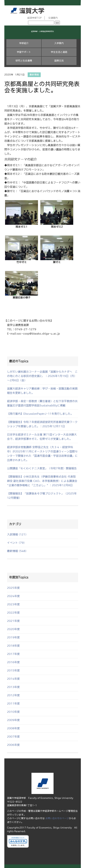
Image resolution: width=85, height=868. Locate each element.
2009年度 (13, 720)
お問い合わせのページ (57, 818)
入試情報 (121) (17, 534)
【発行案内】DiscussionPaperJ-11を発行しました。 (40, 414)
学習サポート (24, 52)
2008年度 (13, 728)
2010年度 (13, 712)
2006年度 (13, 745)
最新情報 (34, 75)
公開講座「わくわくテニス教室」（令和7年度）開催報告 (42, 468)
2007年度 (13, 737)
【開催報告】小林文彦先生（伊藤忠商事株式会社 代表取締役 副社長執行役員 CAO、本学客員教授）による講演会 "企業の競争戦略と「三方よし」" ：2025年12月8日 (42, 481)
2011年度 (13, 704)
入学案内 (59, 43)
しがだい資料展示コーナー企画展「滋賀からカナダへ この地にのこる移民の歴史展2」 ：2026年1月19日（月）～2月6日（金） (42, 376)
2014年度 (13, 679)
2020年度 (13, 629)
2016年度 (13, 662)
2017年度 (13, 654)
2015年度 (13, 670)
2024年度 (13, 596)
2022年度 (13, 613)
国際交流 (59, 61)
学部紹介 (24, 43)
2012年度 (13, 695)
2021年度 (13, 621)
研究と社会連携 (24, 61)
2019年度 (13, 637)
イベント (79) (16, 543)
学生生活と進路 (59, 52)
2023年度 (13, 604)
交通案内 (53, 18)
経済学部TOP (35, 18)
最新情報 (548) (17, 551)
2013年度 (13, 687)
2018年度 (13, 646)
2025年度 (13, 588)
